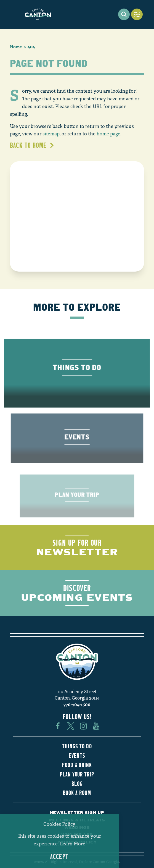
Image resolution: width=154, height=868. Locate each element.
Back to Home (32, 145)
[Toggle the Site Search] (124, 14)
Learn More (73, 844)
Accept (59, 857)
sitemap (51, 134)
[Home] (38, 14)
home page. (109, 134)
